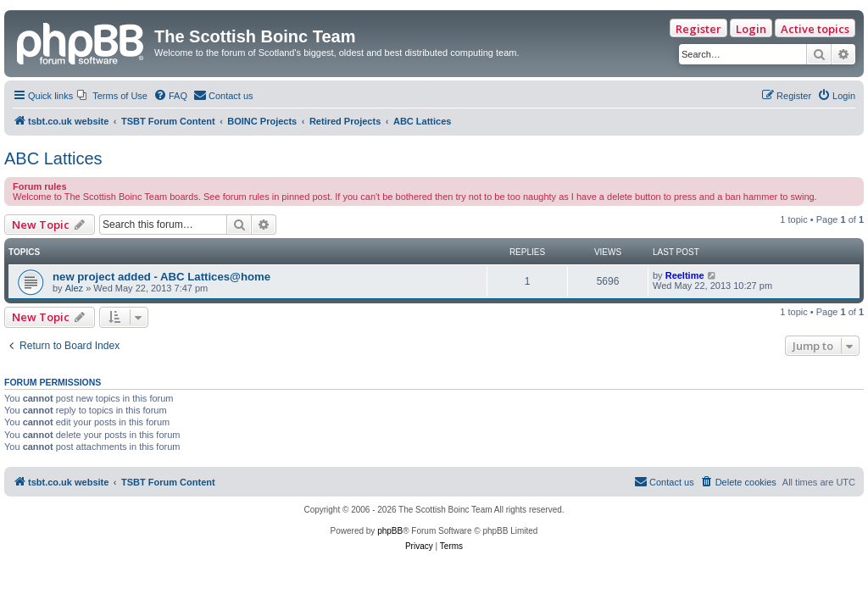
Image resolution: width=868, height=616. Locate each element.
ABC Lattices (53, 158)
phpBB (390, 531)
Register (698, 29)
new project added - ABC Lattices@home (161, 277)
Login (751, 29)
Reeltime (685, 275)
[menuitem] (112, 96)
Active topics (815, 29)
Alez (74, 288)
